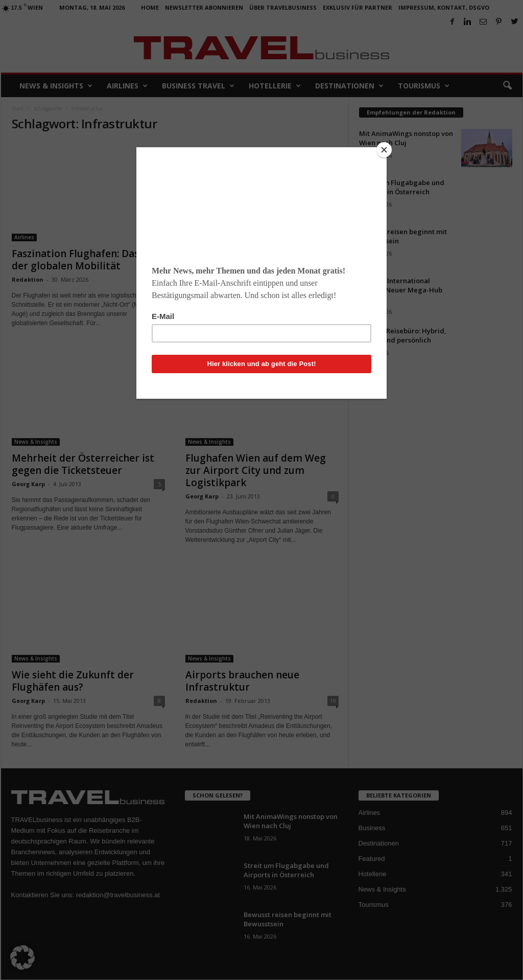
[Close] (384, 150)
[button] (22, 958)
